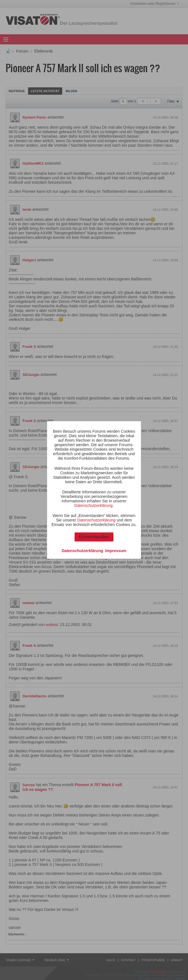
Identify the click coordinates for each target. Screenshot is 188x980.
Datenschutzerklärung (93, 505)
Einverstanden (94, 537)
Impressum (116, 551)
